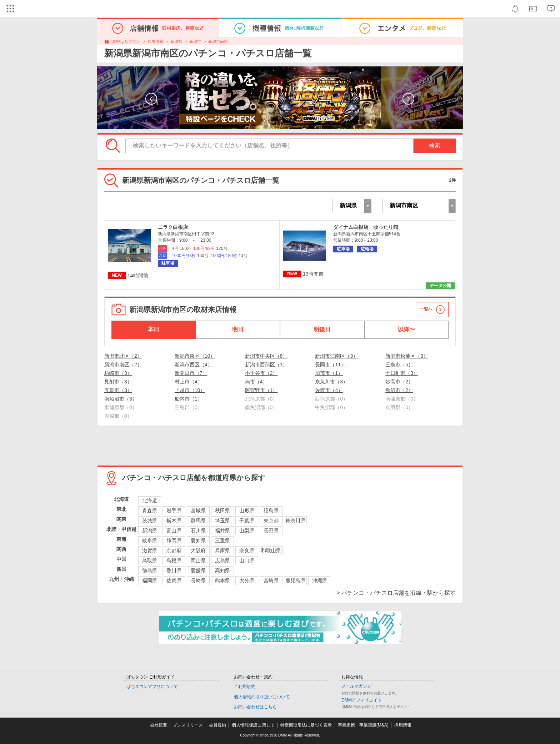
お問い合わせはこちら (255, 707)
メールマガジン (356, 686)
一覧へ (426, 309)
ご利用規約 (245, 687)
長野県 (271, 531)
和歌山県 (271, 551)
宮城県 (198, 511)
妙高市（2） (399, 382)
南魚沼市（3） (121, 399)
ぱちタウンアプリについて (152, 687)
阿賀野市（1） (261, 390)
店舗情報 (155, 41)
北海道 (150, 501)
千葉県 (247, 521)
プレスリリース (188, 725)
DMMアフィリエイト (362, 700)
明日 (238, 329)
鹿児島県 (295, 580)
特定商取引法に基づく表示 (306, 725)
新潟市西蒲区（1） (266, 365)
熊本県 (222, 580)
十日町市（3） (402, 373)
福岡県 (150, 580)
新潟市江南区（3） (336, 356)
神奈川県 (295, 521)
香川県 (174, 570)
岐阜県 (150, 541)
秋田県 (222, 511)
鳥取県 (150, 560)
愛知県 (198, 541)
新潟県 (176, 41)
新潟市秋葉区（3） (407, 356)
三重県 (222, 541)
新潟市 (195, 41)
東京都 (271, 521)
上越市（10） (190, 390)
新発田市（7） (191, 373)
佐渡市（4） (329, 390)
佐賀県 (174, 580)
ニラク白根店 (173, 227)
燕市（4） (256, 382)
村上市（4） (189, 382)
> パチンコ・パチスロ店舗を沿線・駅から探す (396, 593)
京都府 (174, 551)
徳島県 (150, 570)
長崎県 (198, 580)
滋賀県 (150, 551)
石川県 (198, 531)
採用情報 (403, 725)
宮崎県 (271, 580)
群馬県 (198, 521)
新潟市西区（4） (194, 365)
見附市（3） (118, 382)
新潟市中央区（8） (266, 356)
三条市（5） (399, 365)
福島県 (271, 511)
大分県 (247, 580)
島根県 (174, 560)
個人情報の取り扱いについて (262, 697)
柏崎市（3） (118, 373)
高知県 (222, 570)
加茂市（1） (329, 373)
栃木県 (174, 521)
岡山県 (198, 560)
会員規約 (217, 725)
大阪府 (198, 551)
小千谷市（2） (261, 373)
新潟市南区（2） (123, 365)
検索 (435, 145)
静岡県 (174, 541)
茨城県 (150, 521)
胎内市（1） (189, 399)
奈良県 (247, 551)
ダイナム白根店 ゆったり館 (366, 227)
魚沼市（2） (399, 390)
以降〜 (406, 329)
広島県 (222, 560)
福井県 (222, 531)
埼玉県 (222, 521)
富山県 (174, 531)
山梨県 (247, 531)
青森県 (150, 511)
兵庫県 (222, 551)
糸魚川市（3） (331, 382)
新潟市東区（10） (195, 356)
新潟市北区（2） (123, 356)
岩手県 (174, 511)
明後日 (322, 329)
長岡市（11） (330, 365)
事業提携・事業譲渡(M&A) (363, 725)
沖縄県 (320, 580)
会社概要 (159, 725)
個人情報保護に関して (253, 725)
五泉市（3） (118, 390)
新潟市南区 (218, 41)
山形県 (247, 511)
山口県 (247, 560)
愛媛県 (198, 570)
